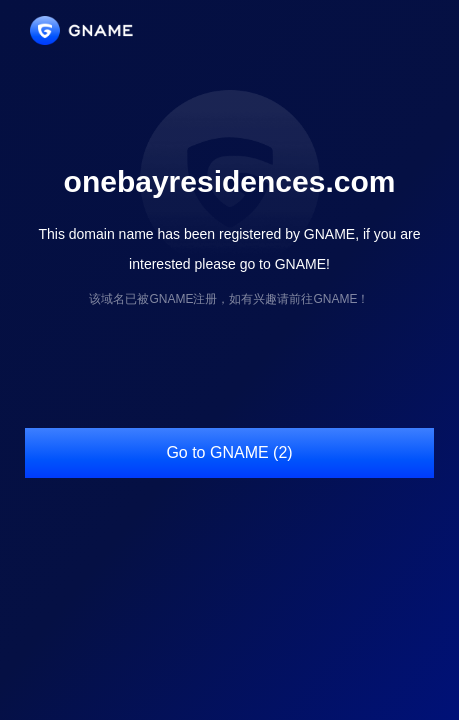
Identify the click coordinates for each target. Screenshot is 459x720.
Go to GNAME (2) (229, 452)
